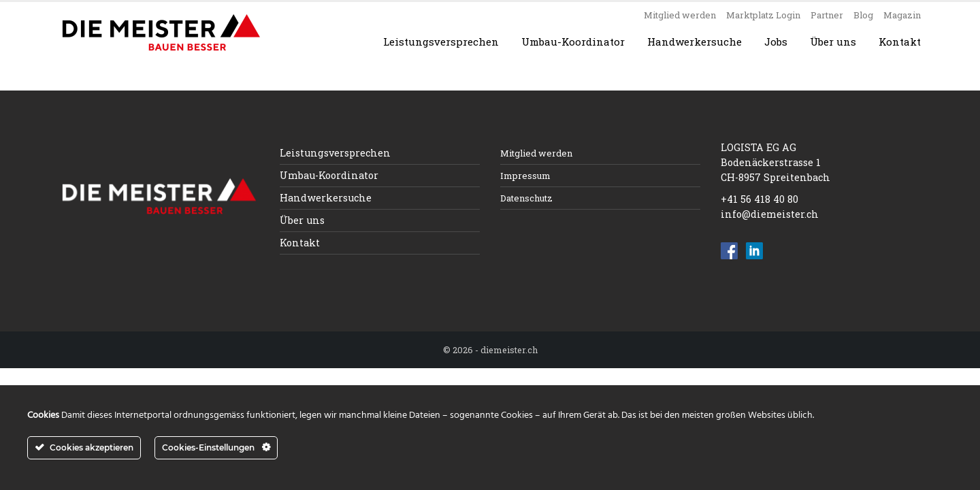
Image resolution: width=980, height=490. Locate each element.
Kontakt (900, 42)
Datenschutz (526, 198)
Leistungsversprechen (441, 42)
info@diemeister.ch (770, 214)
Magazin (902, 15)
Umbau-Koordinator (573, 42)
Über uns (833, 42)
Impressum (525, 176)
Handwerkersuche (695, 42)
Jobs (776, 42)
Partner (827, 15)
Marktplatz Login (763, 15)
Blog (863, 15)
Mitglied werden (680, 15)
